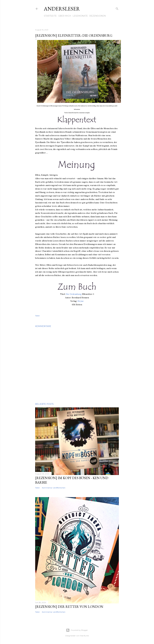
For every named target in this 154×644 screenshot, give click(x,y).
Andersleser (62, 9)
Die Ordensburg (74, 294)
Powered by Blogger (77, 630)
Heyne (81, 301)
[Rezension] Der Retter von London (69, 607)
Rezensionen (98, 16)
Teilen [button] (37, 316)
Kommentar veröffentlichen (54, 488)
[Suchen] (117, 8)
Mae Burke (84, 636)
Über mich (65, 16)
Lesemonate (80, 16)
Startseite (50, 16)
